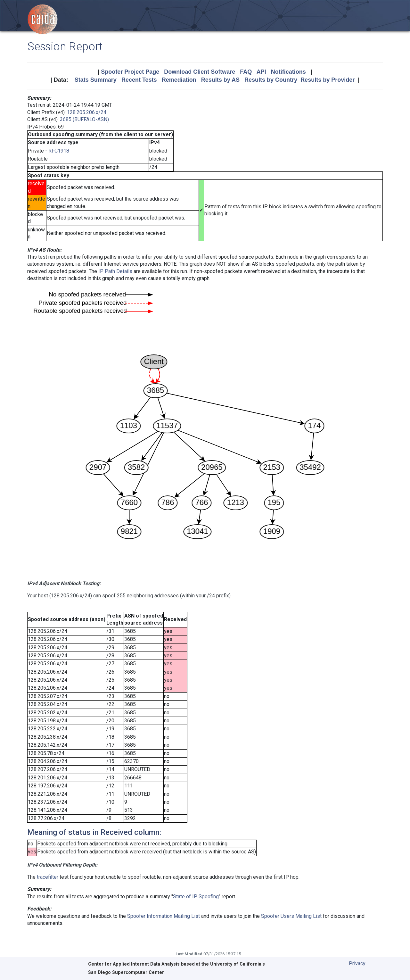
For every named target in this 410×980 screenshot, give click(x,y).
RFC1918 (59, 151)
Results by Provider (328, 80)
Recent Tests (139, 80)
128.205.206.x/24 (87, 112)
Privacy (357, 963)
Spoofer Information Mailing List (164, 916)
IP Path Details (115, 271)
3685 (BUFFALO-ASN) (84, 119)
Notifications (288, 72)
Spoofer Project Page (130, 72)
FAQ (246, 72)
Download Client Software (200, 72)
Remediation (179, 80)
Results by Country (271, 80)
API (261, 72)
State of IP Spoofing (196, 897)
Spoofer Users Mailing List (291, 916)
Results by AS (220, 80)
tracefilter (48, 877)
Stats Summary (96, 80)
